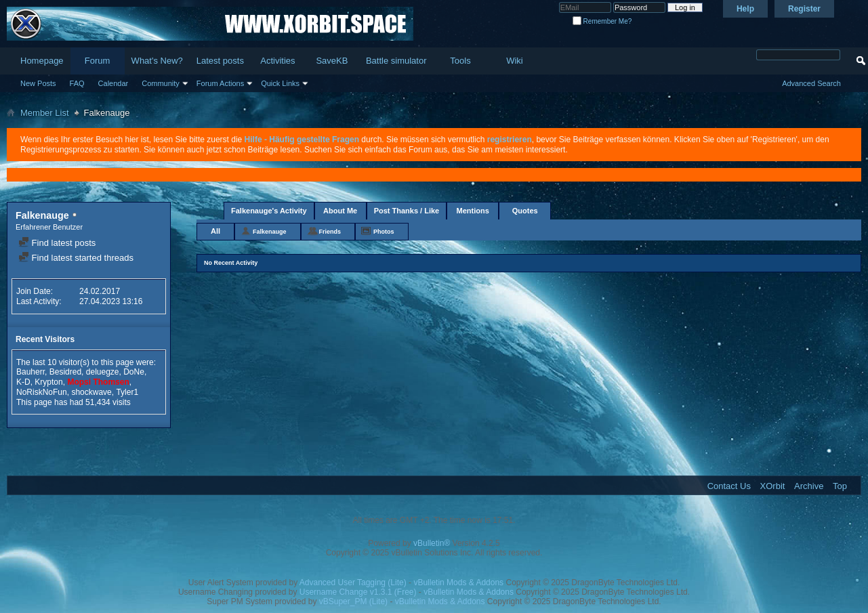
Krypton (48, 382)
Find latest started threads (76, 258)
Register (804, 9)
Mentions (473, 211)
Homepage (42, 61)
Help (745, 9)
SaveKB (332, 61)
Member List (45, 113)
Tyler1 (127, 392)
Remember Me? (602, 21)
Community (161, 83)
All (215, 231)
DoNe (134, 372)
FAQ (77, 83)
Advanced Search (811, 83)
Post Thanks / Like (407, 211)
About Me (340, 211)
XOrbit (773, 486)
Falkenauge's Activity (269, 211)
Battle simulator (396, 61)
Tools (460, 61)
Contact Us (729, 486)
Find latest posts (57, 243)
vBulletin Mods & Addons (458, 583)
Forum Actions (220, 83)
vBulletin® (432, 543)
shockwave (91, 392)
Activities (277, 61)
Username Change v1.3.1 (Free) (358, 592)
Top (840, 486)
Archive (809, 486)
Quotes (525, 211)
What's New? (157, 61)
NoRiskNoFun (42, 392)
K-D (23, 382)
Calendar (113, 83)
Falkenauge (270, 232)
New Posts (38, 83)
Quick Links (280, 83)
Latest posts (220, 61)
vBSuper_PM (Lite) (353, 601)
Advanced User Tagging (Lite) (353, 583)
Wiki (515, 61)
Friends (330, 232)
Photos (384, 232)
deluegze (103, 372)
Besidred (65, 372)
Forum (98, 61)
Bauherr (30, 372)
